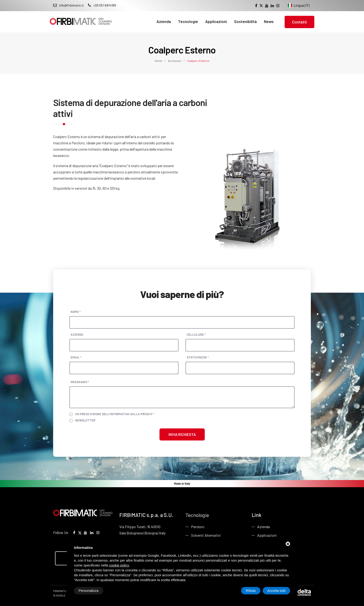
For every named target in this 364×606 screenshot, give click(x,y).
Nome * (76, 312)
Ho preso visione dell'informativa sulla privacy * (115, 414)
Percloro (198, 527)
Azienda (164, 21)
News (269, 21)
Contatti (299, 22)
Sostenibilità (245, 21)
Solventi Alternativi (206, 535)
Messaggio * (80, 382)
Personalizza (89, 591)
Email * (76, 357)
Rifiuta (251, 591)
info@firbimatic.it (68, 5)
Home (159, 61)
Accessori (175, 61)
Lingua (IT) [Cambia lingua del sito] (299, 5)
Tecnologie (188, 21)
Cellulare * (196, 334)
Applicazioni (216, 21)
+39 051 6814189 (102, 5)
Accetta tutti (276, 591)
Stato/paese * (198, 357)
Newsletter (85, 420)
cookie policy (119, 565)
